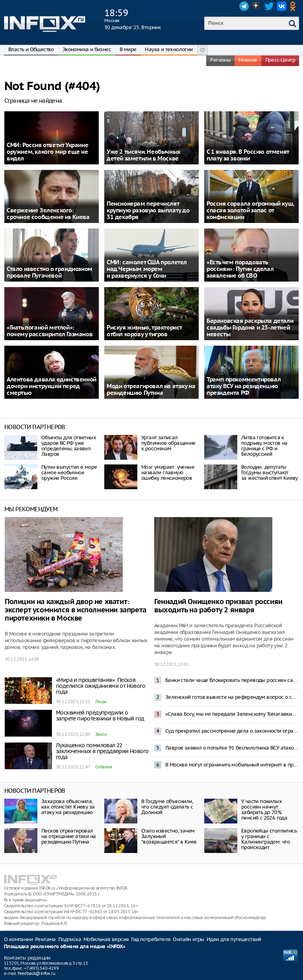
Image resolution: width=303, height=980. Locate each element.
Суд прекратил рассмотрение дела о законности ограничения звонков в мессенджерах (232, 731)
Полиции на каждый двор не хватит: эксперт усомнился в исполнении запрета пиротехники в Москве (76, 610)
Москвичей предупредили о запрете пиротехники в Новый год (100, 716)
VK (282, 6)
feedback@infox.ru (36, 973)
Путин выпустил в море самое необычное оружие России (69, 472)
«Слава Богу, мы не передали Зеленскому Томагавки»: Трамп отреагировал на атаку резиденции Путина (232, 714)
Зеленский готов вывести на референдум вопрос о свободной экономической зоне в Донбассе (232, 697)
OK (294, 6)
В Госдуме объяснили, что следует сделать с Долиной (167, 807)
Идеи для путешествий (234, 939)
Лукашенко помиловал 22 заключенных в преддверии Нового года (102, 751)
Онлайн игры (188, 939)
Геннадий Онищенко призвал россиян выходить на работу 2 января (218, 606)
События (104, 767)
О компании (18, 939)
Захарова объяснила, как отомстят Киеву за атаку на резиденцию (68, 807)
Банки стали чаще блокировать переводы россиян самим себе (232, 680)
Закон (101, 734)
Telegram (244, 6)
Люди (101, 702)
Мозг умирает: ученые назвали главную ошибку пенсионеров (168, 472)
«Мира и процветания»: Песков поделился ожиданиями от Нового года (101, 686)
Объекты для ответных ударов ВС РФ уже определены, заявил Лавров (69, 446)
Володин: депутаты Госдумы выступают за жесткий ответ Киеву (270, 472)
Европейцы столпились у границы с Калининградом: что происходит (269, 839)
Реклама (45, 939)
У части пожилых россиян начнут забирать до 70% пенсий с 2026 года (264, 810)
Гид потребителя (151, 939)
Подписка (70, 939)
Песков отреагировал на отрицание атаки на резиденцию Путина (68, 836)
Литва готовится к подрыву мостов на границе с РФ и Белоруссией (264, 446)
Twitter (269, 6)
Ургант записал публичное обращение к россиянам (168, 443)
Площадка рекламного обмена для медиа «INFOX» (65, 947)
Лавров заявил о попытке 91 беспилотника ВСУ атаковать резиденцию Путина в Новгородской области (232, 748)
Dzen (257, 6)
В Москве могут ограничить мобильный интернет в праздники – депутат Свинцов (232, 765)
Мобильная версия (106, 939)
